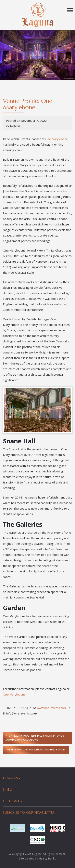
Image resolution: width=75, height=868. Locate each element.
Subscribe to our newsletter (29, 812)
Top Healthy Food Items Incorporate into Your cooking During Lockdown (36, 738)
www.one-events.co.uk (52, 708)
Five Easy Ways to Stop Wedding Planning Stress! (36, 750)
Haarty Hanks (47, 858)
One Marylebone (57, 139)
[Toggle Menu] (70, 10)
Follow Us (12, 801)
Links (7, 789)
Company (12, 778)
